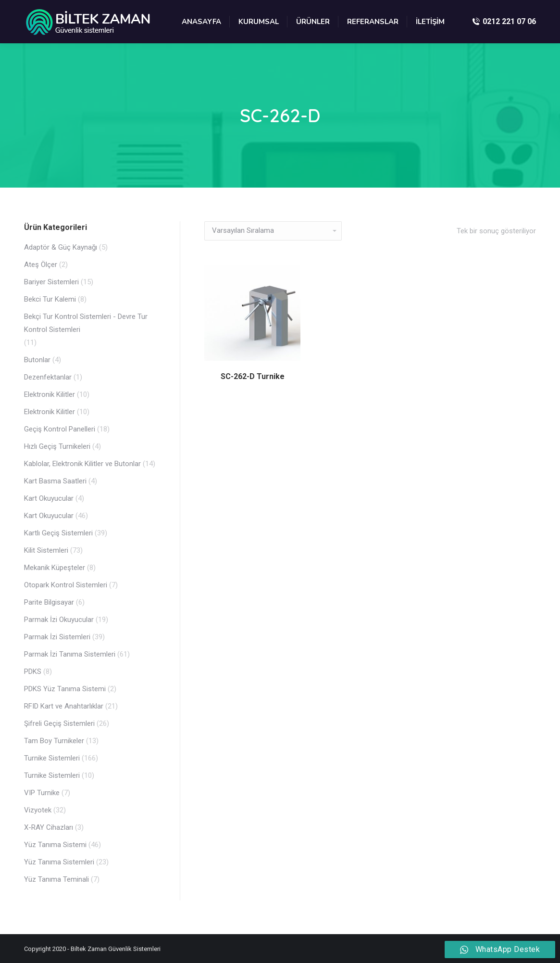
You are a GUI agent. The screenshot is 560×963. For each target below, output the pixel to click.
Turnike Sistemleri (52, 758)
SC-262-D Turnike (253, 376)
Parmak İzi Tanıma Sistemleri (70, 654)
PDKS (33, 672)
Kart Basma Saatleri (55, 481)
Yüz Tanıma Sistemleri (59, 862)
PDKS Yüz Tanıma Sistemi (65, 689)
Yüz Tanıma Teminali (56, 879)
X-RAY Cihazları (49, 827)
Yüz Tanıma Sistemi (55, 845)
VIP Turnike (42, 793)
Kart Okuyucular (49, 498)
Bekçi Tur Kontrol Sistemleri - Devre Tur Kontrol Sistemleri (86, 323)
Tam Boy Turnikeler (54, 741)
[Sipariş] (273, 231)
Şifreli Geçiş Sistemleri (59, 723)
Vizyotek (38, 810)
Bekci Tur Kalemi (50, 299)
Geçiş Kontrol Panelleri (60, 429)
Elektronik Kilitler (50, 394)
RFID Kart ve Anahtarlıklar (64, 706)
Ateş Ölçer (41, 265)
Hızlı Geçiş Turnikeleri (57, 446)
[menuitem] (201, 22)
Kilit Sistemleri (46, 550)
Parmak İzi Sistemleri (57, 637)
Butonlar (37, 360)
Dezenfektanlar (48, 377)
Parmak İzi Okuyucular (59, 620)
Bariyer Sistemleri (51, 282)
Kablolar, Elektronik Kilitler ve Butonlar (82, 464)
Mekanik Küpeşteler (55, 568)
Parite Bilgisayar (49, 602)
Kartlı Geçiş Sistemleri (58, 533)
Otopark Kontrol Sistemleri (66, 585)
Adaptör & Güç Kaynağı (61, 247)
